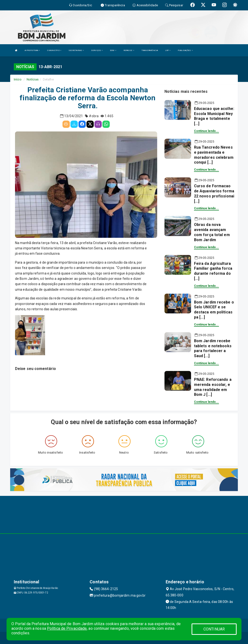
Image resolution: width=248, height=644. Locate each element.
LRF (168, 50)
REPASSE (129, 50)
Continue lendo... (206, 131)
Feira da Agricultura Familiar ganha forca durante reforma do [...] (213, 271)
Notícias (33, 79)
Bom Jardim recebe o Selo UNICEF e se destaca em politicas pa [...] (214, 310)
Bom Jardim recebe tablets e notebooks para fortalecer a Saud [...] (213, 348)
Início (18, 79)
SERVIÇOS (97, 50)
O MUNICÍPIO (54, 50)
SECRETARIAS (76, 50)
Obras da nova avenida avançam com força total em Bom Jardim (212, 232)
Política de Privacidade (67, 628)
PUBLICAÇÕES (185, 50)
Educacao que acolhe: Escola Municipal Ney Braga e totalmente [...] (214, 116)
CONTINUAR (214, 629)
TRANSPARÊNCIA (150, 50)
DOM (113, 50)
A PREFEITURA (32, 50)
